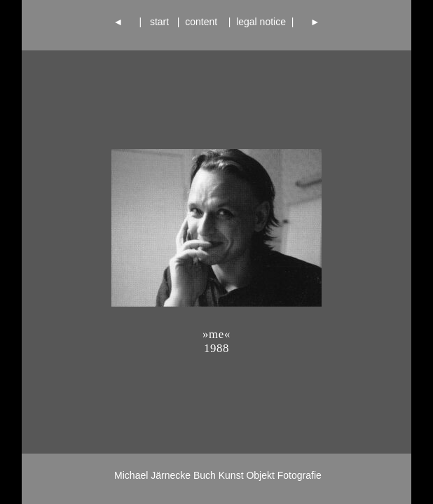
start (159, 22)
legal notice (261, 22)
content (204, 22)
